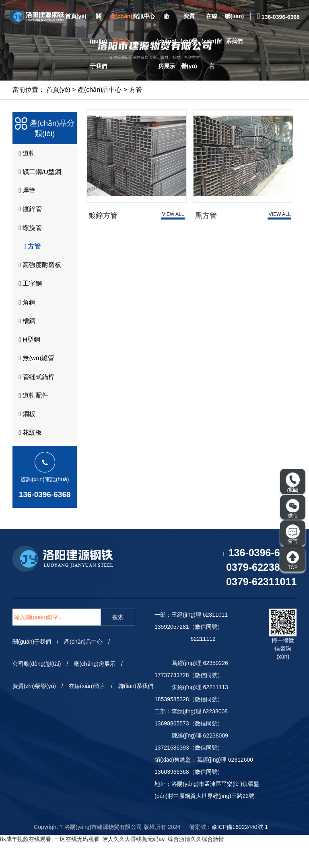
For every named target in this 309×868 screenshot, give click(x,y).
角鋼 (26, 316)
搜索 (118, 642)
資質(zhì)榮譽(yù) (189, 41)
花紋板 (29, 457)
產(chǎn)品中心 (121, 29)
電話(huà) (293, 483)
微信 (293, 509)
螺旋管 (29, 235)
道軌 (26, 155)
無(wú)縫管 (35, 376)
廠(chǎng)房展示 (166, 41)
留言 (293, 534)
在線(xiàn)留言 (211, 41)
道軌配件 (32, 416)
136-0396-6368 (45, 519)
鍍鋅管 (29, 215)
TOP (293, 560)
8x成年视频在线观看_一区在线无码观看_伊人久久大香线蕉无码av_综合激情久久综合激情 (112, 864)
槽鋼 (26, 336)
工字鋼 (29, 296)
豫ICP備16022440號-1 (240, 851)
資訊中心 (144, 16)
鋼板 (26, 437)
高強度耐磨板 (39, 276)
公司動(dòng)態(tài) (37, 689)
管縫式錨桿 (35, 396)
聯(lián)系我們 (234, 29)
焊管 (26, 195)
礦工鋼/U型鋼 (39, 175)
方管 (136, 90)
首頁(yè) (76, 16)
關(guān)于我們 (98, 41)
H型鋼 (28, 356)
